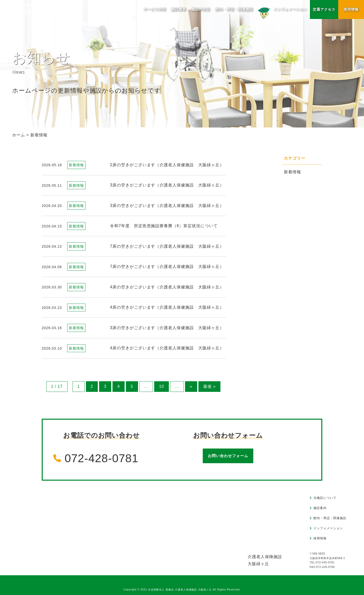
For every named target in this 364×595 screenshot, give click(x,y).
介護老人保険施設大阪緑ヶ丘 (265, 560)
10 (162, 386)
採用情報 (351, 9)
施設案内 (320, 508)
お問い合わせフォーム (228, 456)
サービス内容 (155, 9)
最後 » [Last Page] (209, 386)
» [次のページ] (191, 386)
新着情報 (292, 172)
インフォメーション (282, 10)
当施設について (325, 498)
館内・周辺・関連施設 (234, 9)
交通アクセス (324, 9)
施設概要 (179, 9)
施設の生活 (201, 9)
